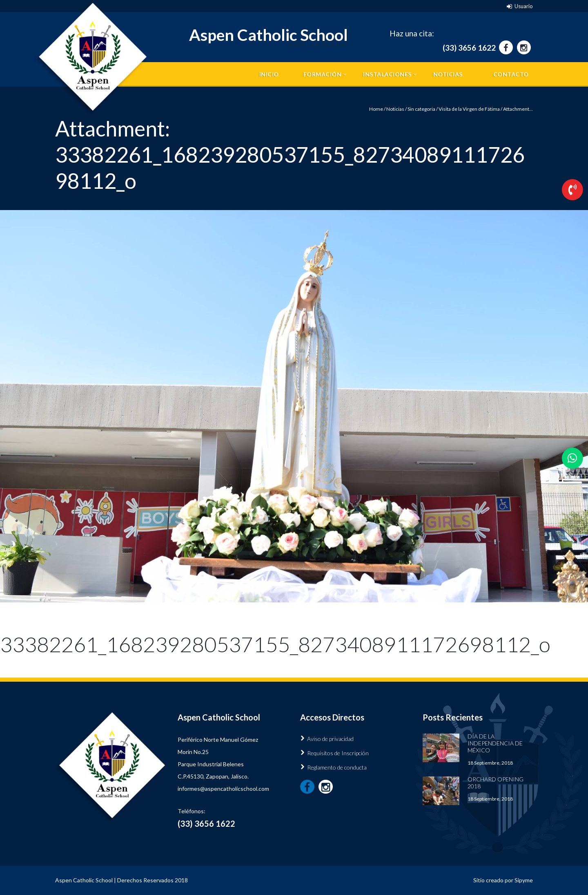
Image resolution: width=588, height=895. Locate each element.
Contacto (511, 74)
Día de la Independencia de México (495, 743)
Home (376, 109)
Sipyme (524, 880)
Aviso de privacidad (330, 739)
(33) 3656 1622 (469, 48)
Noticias (448, 74)
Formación (323, 74)
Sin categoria (421, 109)
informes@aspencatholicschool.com (223, 789)
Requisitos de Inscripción (338, 753)
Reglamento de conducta (337, 767)
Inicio (269, 74)
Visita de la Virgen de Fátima (469, 109)
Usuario (524, 6)
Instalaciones (387, 74)
